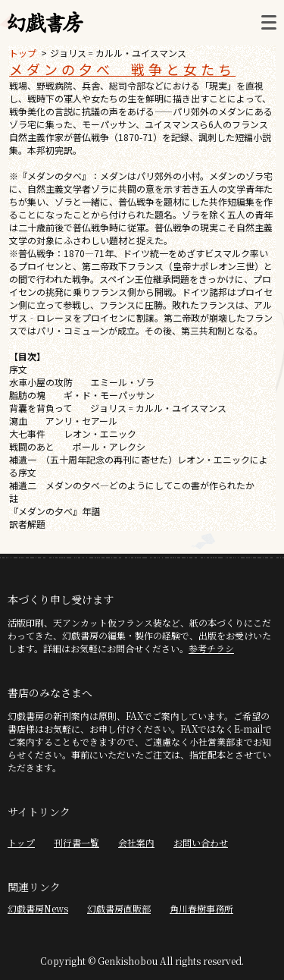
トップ (23, 53)
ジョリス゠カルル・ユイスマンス (118, 53)
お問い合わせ (201, 842)
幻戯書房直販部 (119, 908)
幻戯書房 (45, 23)
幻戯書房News (38, 908)
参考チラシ (211, 648)
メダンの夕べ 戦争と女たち (122, 69)
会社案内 (136, 842)
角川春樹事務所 (201, 908)
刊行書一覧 (76, 842)
